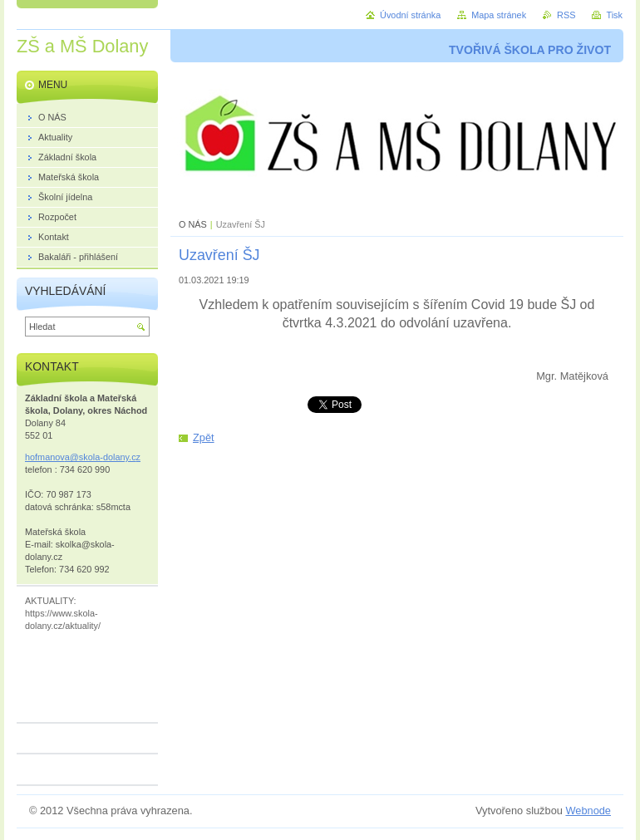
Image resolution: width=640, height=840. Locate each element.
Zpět (204, 437)
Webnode (588, 811)
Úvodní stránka (410, 15)
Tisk (614, 15)
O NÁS (193, 224)
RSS (566, 15)
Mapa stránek (499, 15)
